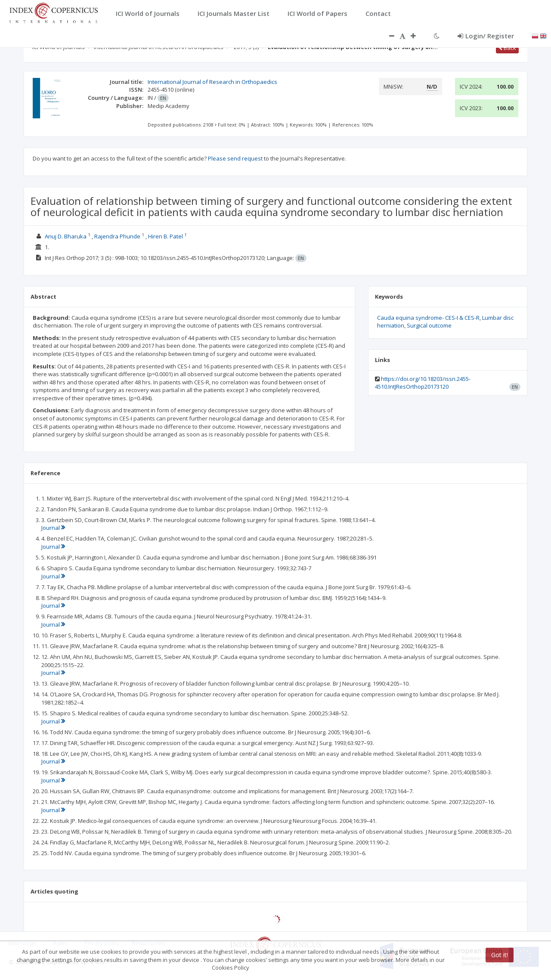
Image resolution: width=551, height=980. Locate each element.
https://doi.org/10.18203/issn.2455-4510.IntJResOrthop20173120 (423, 383)
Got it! (500, 955)
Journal (53, 528)
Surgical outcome (429, 325)
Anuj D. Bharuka (66, 236)
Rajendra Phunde (117, 236)
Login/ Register (486, 36)
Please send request (235, 158)
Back (507, 48)
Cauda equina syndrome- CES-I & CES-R (428, 318)
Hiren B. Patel (166, 236)
